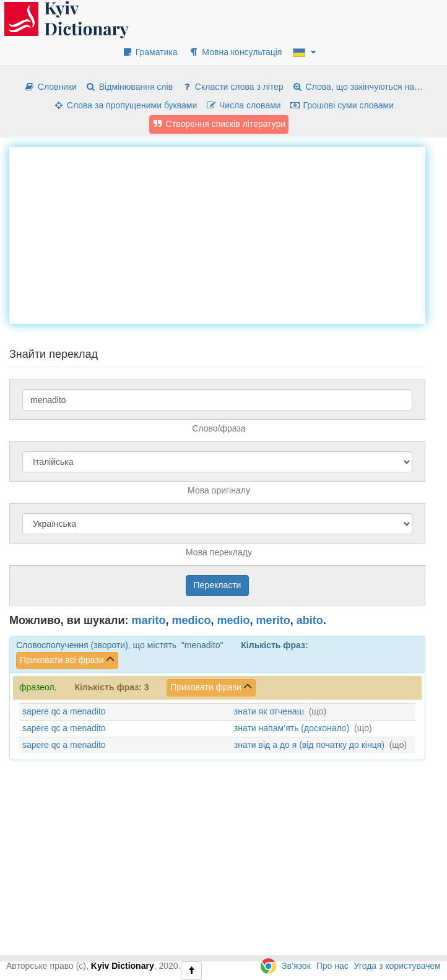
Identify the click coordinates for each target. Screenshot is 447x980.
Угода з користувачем (397, 966)
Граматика (150, 52)
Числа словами (243, 105)
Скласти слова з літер (232, 87)
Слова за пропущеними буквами (125, 105)
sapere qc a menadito (64, 711)
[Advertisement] (228, 233)
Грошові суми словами (342, 105)
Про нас (332, 966)
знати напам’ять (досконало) (292, 728)
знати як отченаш (269, 711)
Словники (50, 87)
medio (234, 620)
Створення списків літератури (219, 124)
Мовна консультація (235, 52)
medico (192, 620)
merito (273, 620)
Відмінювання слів (129, 87)
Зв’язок (296, 966)
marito (149, 620)
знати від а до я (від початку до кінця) (309, 745)
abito (310, 620)
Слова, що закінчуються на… (358, 87)
